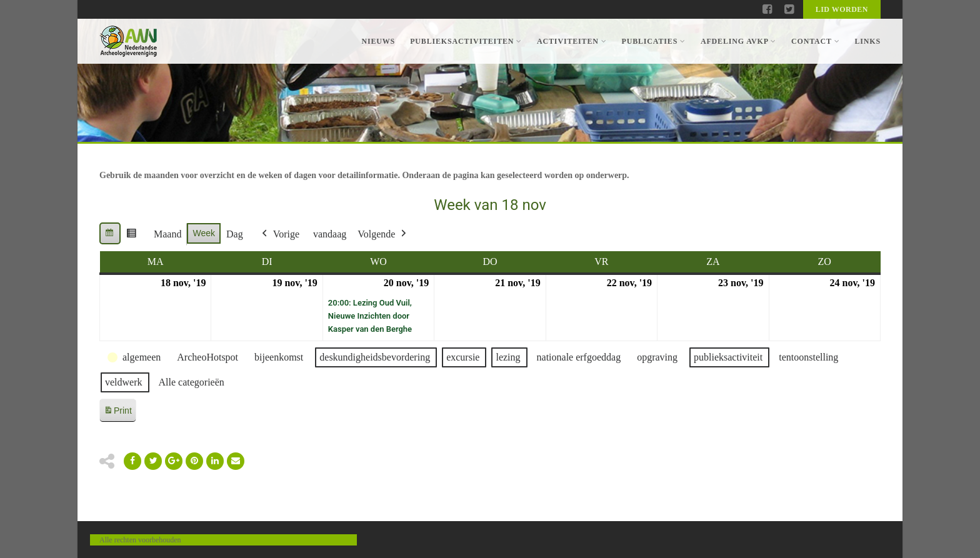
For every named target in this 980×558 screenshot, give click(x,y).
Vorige (279, 234)
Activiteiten (572, 41)
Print (117, 413)
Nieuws (378, 41)
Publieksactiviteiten (466, 41)
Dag (235, 234)
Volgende (383, 234)
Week (204, 233)
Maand (167, 234)
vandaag (330, 234)
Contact (815, 41)
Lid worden (842, 9)
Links (867, 41)
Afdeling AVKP (738, 41)
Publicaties (653, 41)
